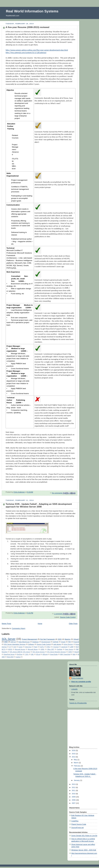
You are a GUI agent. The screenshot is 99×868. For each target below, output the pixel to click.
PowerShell (77, 642)
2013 (74, 784)
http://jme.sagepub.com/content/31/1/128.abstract (26, 53)
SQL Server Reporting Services (56, 652)
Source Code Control (68, 617)
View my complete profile (81, 682)
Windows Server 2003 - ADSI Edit (84, 850)
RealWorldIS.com (13, 16)
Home (40, 624)
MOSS (10, 649)
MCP (77, 647)
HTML (48, 647)
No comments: (57, 493)
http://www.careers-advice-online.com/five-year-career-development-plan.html (37, 50)
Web (74, 654)
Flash (36, 647)
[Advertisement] (77, 728)
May (76, 760)
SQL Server (9, 639)
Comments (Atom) (19, 628)
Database (36, 642)
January (77, 780)
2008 (74, 800)
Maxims (67, 639)
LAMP (72, 647)
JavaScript (64, 647)
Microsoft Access (20, 649)
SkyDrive (20, 654)
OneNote (60, 649)
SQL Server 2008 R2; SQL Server (20, 652)
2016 (74, 751)
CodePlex (75, 821)
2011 (74, 791)
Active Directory (68, 644)
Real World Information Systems (32, 11)
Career (21, 647)
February (77, 766)
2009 (74, 797)
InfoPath (56, 642)
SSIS (60, 639)
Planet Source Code (79, 824)
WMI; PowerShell (65, 654)
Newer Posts (6, 624)
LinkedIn (74, 689)
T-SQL (27, 654)
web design (57, 644)
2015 (74, 754)
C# (10, 647)
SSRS (70, 652)
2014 (74, 757)
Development (46, 642)
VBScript (45, 654)
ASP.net (13, 642)
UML (32, 654)
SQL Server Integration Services (15, 644)
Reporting (5, 652)
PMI (69, 642)
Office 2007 (51, 649)
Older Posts (73, 624)
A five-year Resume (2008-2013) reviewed (27, 27)
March (76, 763)
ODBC (42, 649)
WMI (6, 642)
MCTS (4, 649)
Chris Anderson (77, 678)
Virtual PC (77, 639)
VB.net (38, 654)
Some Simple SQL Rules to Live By (84, 836)
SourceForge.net (77, 828)
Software (31, 644)
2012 (74, 787)
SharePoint (78, 652)
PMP (77, 649)
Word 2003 (10, 657)
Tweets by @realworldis (78, 703)
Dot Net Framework (47, 639)
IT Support (56, 647)
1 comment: (58, 614)
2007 (74, 803)
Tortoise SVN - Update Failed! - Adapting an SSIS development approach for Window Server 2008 (39, 505)
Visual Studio (54, 654)
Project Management (29, 639)
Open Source (69, 649)
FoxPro (42, 647)
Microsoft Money (33, 649)
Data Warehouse (24, 642)
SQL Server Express (39, 652)
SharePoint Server (9, 654)
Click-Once (28, 647)
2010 (74, 794)
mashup (18, 657)
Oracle (63, 642)
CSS (15, 647)
